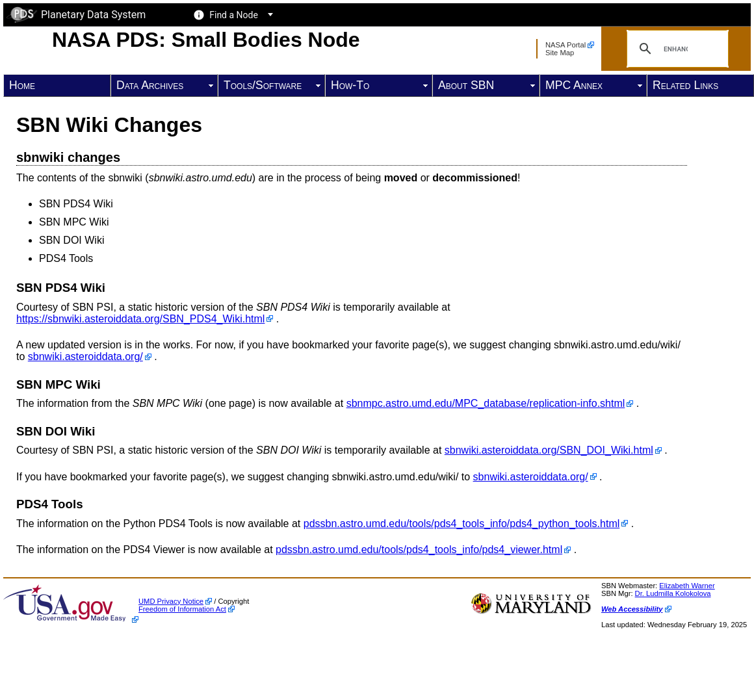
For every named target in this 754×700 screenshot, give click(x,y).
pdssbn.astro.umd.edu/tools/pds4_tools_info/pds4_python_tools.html (462, 524)
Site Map (560, 53)
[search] (676, 49)
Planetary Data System (76, 15)
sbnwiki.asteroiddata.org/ (85, 356)
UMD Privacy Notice (171, 601)
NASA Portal (565, 45)
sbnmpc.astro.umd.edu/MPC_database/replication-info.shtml (486, 403)
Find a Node (234, 15)
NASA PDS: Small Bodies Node (206, 40)
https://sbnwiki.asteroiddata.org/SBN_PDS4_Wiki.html (140, 319)
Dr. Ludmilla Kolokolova (673, 593)
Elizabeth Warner (687, 586)
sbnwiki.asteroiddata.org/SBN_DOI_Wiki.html (549, 450)
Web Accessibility (632, 609)
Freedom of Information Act (182, 609)
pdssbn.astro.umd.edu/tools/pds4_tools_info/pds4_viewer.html (419, 550)
